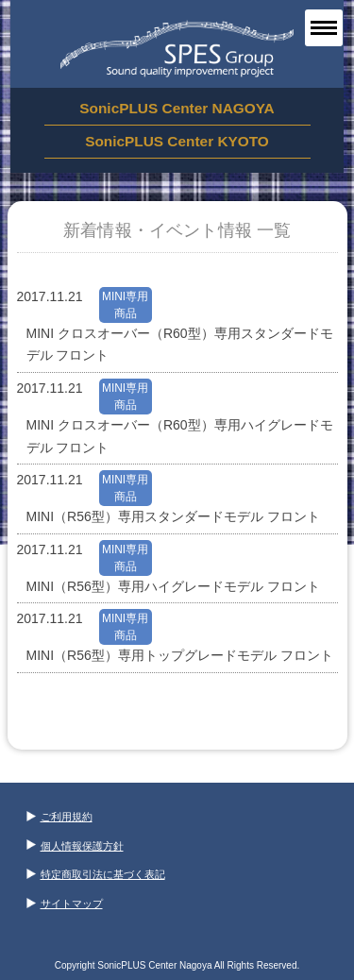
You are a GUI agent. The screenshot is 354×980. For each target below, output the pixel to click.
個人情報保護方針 (75, 846)
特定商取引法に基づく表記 (96, 874)
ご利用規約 (59, 817)
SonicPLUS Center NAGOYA (177, 108)
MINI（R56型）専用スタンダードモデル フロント (173, 516)
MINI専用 (125, 296)
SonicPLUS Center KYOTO (177, 141)
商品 (126, 313)
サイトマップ (65, 904)
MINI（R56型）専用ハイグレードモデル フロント (173, 586)
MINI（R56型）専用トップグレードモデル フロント (180, 655)
